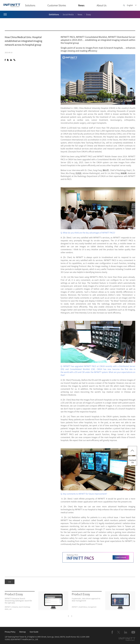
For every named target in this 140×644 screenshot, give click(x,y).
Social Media (68, 14)
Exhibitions (54, 14)
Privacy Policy (10, 632)
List (10, 582)
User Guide (34, 632)
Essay (89, 14)
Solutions (30, 5)
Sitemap (22, 632)
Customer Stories (57, 5)
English (130, 5)
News (81, 5)
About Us (102, 5)
